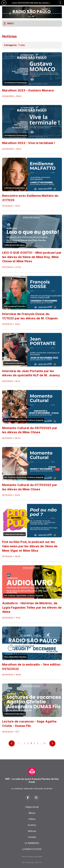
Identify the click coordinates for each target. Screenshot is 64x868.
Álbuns (32, 813)
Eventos (32, 825)
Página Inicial (32, 807)
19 (44, 743)
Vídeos (32, 819)
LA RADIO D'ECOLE (32, 849)
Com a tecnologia (32, 862)
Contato (32, 837)
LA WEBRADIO (32, 843)
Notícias (32, 831)
